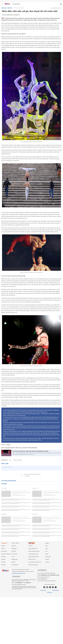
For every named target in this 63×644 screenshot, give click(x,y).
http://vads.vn (44, 579)
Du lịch (13, 557)
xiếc (10, 460)
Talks (47, 546)
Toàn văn (31, 546)
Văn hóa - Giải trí (7, 8)
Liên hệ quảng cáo (42, 570)
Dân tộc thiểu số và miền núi (35, 562)
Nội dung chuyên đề (33, 565)
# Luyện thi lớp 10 (16, 4)
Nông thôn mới (32, 559)
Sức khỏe (14, 546)
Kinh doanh (4, 551)
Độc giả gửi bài (56, 590)
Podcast (47, 559)
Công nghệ (14, 548)
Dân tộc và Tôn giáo (6, 554)
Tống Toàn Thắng (18, 460)
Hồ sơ (47, 548)
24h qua (47, 562)
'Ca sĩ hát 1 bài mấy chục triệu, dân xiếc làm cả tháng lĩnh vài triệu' (30, 451)
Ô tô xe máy (14, 554)
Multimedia (48, 557)
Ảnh (46, 551)
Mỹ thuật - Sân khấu (19, 8)
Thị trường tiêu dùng (33, 554)
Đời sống (3, 565)
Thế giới (3, 562)
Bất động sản (15, 559)
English (47, 543)
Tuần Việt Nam (15, 565)
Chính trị (3, 546)
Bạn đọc (13, 562)
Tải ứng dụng (43, 590)
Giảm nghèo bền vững (34, 557)
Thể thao (3, 557)
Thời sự (3, 548)
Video (47, 554)
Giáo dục (3, 559)
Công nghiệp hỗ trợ (33, 548)
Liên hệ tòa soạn (16, 576)
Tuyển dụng (49, 592)
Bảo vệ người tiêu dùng (34, 551)
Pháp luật (14, 551)
